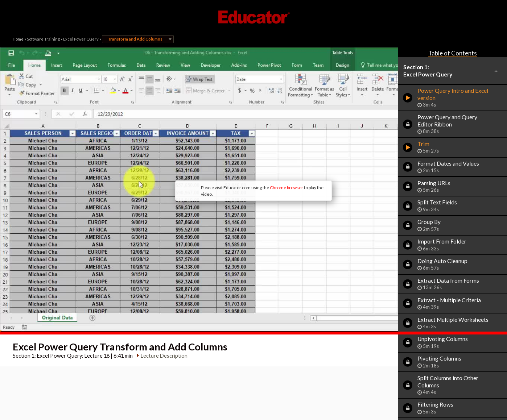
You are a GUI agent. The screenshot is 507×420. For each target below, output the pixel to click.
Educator (253, 17)
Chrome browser (232, 157)
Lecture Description (161, 295)
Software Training (43, 39)
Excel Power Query (81, 39)
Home (18, 39)
